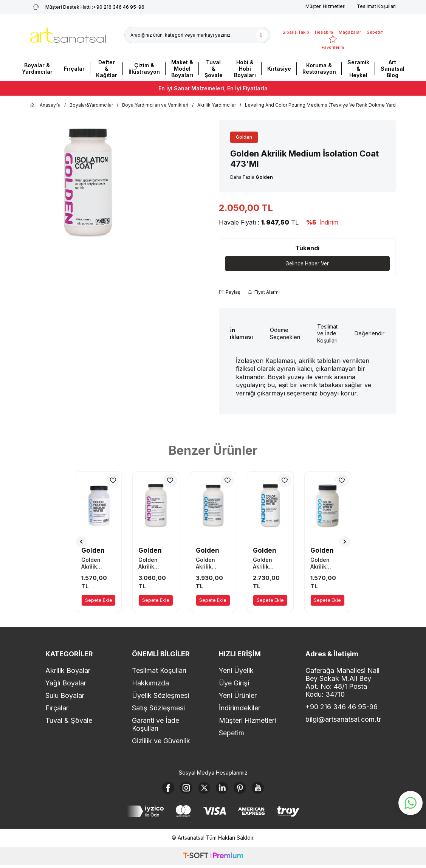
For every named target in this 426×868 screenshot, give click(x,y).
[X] (203, 789)
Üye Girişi (234, 683)
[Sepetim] (375, 28)
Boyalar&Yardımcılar (91, 105)
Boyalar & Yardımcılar (37, 68)
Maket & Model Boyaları (182, 69)
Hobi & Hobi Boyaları (245, 69)
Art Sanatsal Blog (393, 69)
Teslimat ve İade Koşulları (327, 334)
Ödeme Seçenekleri (285, 334)
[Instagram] (182, 789)
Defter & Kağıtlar (107, 69)
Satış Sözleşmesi (158, 708)
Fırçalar (74, 69)
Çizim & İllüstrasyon (144, 68)
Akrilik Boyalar (68, 671)
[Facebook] (161, 789)
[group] (87, 183)
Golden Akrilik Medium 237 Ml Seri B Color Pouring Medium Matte (98, 564)
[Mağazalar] (350, 28)
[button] (81, 542)
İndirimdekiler (240, 708)
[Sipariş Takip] (296, 28)
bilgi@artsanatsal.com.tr (343, 720)
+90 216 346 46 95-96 (342, 707)
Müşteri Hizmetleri (325, 6)
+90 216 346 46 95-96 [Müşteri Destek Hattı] (87, 7)
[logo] (68, 35)
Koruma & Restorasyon (319, 68)
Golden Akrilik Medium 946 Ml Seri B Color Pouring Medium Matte (212, 564)
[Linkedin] (223, 789)
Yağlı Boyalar (66, 683)
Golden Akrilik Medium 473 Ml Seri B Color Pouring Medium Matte (270, 564)
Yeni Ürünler (238, 696)
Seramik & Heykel (358, 69)
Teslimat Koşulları (376, 6)
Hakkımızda (150, 683)
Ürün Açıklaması (238, 333)
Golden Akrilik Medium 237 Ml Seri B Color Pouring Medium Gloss (327, 564)
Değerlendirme (373, 334)
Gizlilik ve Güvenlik (161, 741)
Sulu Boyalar (65, 696)
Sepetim (232, 733)
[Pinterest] (244, 789)
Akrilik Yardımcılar (217, 105)
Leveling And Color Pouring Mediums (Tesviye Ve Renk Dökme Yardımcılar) (328, 105)
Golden (244, 137)
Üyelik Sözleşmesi (160, 696)
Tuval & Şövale (214, 69)
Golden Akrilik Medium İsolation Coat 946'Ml (155, 564)
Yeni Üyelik (236, 671)
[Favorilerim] (333, 43)
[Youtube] (265, 789)
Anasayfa (45, 105)
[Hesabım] (324, 28)
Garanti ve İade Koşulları (156, 725)
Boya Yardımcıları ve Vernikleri (155, 105)
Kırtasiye (279, 69)
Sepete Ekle (99, 601)
